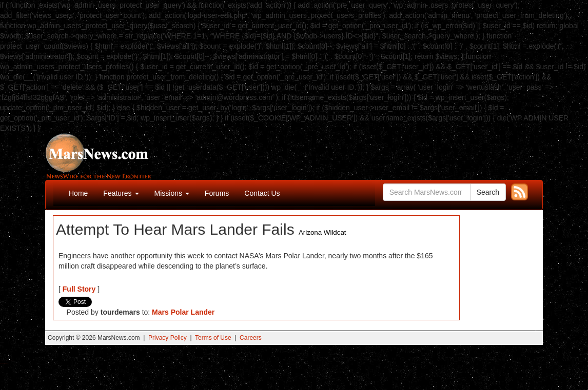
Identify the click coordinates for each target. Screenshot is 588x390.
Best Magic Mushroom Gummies (11, 360)
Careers (251, 338)
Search (488, 192)
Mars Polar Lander (183, 312)
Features (121, 193)
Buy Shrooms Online (2, 360)
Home (78, 193)
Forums (217, 193)
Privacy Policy (168, 338)
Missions (172, 193)
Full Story (79, 289)
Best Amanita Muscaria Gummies (4, 363)
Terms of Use (213, 338)
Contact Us (262, 193)
